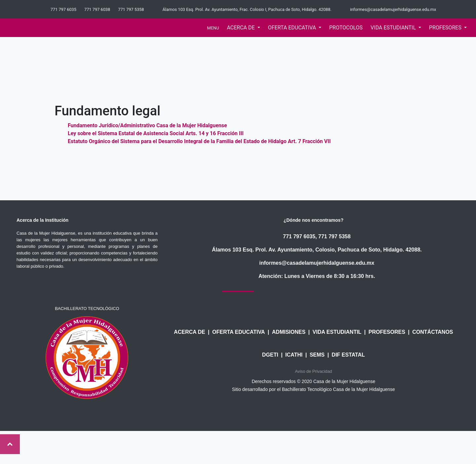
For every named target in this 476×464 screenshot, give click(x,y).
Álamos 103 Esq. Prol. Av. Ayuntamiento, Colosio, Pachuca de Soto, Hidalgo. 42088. (317, 250)
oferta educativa (293, 28)
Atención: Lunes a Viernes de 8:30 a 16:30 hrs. (317, 276)
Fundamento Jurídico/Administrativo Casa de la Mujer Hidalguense (147, 125)
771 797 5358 (335, 236)
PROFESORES (387, 332)
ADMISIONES (289, 332)
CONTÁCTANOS (433, 332)
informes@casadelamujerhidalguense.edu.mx (317, 263)
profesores (446, 28)
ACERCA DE (190, 332)
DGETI (270, 355)
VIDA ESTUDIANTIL (337, 332)
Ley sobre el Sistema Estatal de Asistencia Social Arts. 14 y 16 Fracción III (156, 133)
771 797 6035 (299, 236)
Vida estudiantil (394, 28)
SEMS (317, 355)
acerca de (241, 28)
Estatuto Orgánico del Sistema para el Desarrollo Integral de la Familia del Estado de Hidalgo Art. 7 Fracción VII (199, 141)
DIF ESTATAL (348, 355)
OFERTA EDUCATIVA (238, 332)
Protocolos (346, 28)
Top (10, 444)
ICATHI (294, 355)
